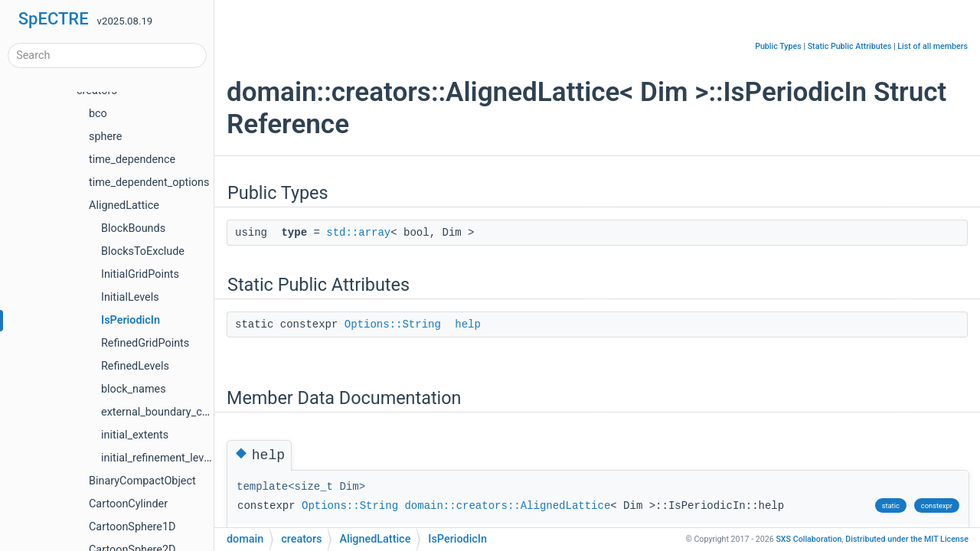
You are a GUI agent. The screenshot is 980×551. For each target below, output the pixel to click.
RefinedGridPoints (145, 343)
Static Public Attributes (850, 46)
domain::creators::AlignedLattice (507, 506)
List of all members (933, 46)
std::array (358, 233)
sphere (105, 137)
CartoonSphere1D (132, 527)
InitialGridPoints (140, 274)
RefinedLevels (135, 366)
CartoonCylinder (128, 504)
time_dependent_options (149, 183)
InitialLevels (130, 297)
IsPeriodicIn (131, 320)
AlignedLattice (124, 205)
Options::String (393, 324)
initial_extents (135, 435)
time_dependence (132, 160)
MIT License (907, 539)
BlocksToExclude (143, 251)
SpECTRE (54, 19)
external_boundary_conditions (174, 412)
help (468, 324)
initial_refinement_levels (160, 458)
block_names (134, 389)
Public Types (778, 46)
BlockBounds (133, 228)
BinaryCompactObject (142, 481)
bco (98, 114)
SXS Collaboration (808, 539)
